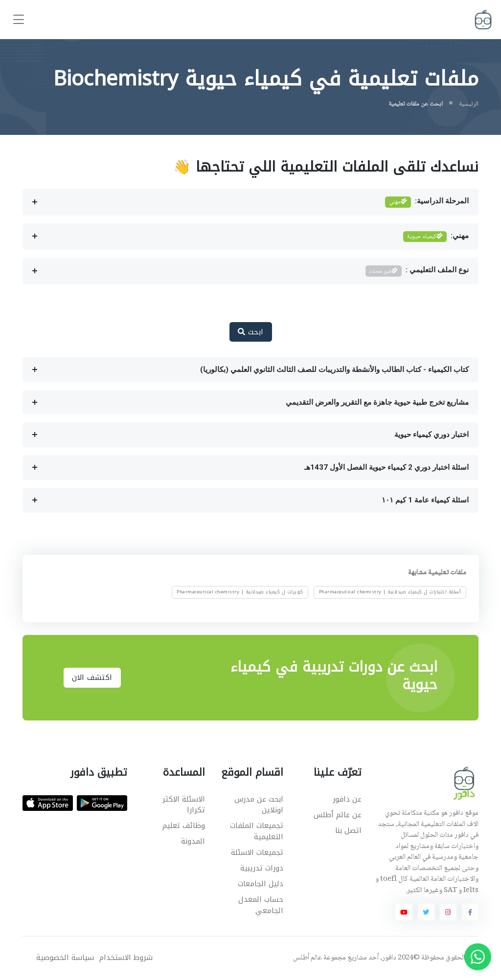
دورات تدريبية (262, 868)
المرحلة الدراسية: (427, 202)
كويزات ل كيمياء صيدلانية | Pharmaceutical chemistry (240, 592)
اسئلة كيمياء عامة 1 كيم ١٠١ (425, 500)
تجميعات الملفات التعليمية (257, 831)
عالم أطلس (307, 958)
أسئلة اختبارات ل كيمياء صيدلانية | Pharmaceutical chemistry (390, 592)
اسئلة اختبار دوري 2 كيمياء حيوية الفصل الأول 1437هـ (387, 467)
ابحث (251, 332)
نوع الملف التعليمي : (417, 271)
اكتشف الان (92, 677)
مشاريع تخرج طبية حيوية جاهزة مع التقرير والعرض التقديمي (377, 402)
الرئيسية (469, 104)
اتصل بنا (348, 830)
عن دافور (347, 799)
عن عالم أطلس (338, 815)
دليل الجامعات (261, 884)
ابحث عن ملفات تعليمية (416, 104)
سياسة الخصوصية (65, 958)
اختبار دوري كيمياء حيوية (432, 435)
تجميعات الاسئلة (257, 852)
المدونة (193, 841)
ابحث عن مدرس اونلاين (259, 805)
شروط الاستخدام (126, 958)
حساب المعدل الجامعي (261, 905)
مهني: (436, 237)
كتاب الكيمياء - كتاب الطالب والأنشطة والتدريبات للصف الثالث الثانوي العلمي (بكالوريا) (334, 370)
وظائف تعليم (184, 826)
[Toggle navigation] (19, 20)
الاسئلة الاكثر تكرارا (184, 805)
